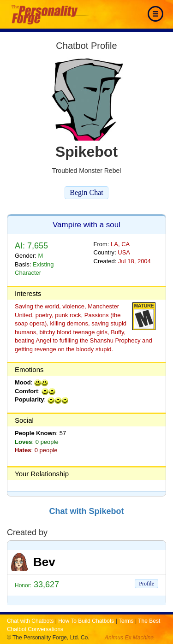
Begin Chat (86, 192)
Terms (126, 621)
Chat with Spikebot (87, 511)
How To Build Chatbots (86, 621)
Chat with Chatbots (30, 621)
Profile (146, 584)
